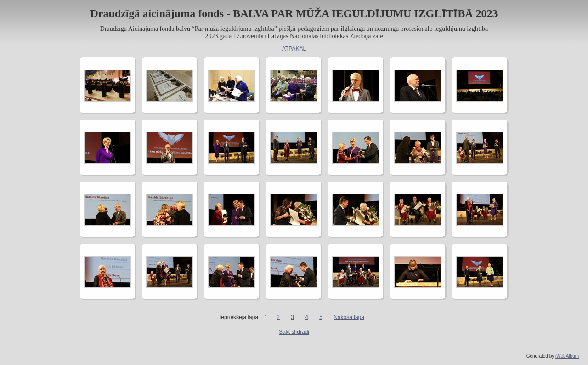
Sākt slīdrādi (294, 332)
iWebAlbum (567, 356)
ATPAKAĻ (294, 49)
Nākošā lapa (349, 317)
